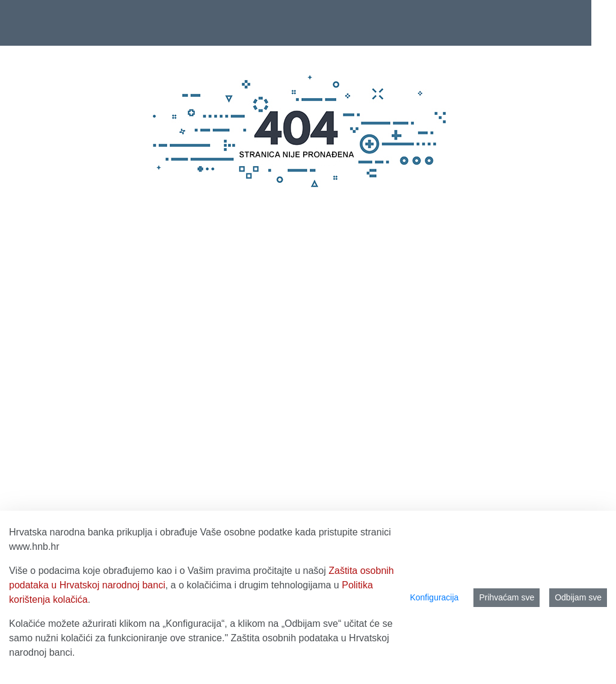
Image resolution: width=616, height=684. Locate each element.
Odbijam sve (578, 597)
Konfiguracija (434, 597)
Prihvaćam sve (507, 597)
